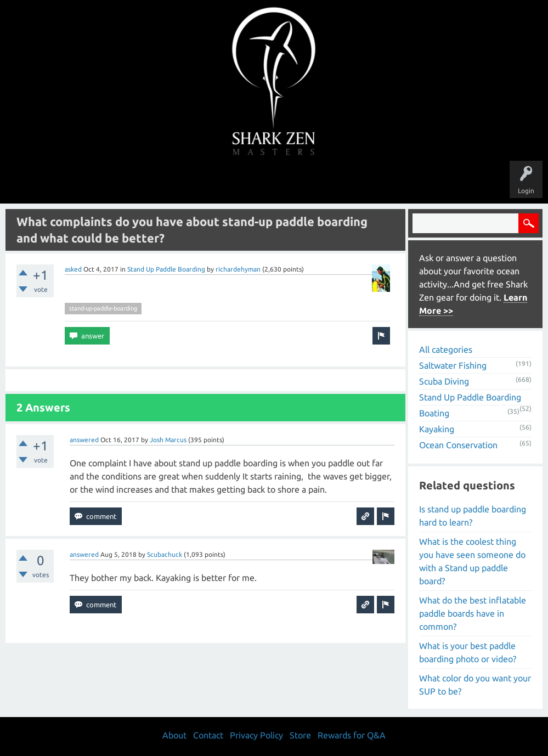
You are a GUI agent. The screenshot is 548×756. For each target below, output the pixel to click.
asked (73, 269)
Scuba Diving (444, 381)
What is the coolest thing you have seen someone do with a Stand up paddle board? (472, 561)
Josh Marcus (168, 440)
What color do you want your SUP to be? (475, 685)
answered (84, 440)
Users (274, 182)
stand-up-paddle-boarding (103, 308)
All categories (446, 349)
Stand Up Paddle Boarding (166, 269)
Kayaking (437, 429)
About (366, 182)
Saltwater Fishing (453, 365)
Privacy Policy (256, 735)
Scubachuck (165, 554)
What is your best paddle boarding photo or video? (468, 652)
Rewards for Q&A (352, 735)
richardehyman (238, 269)
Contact (208, 735)
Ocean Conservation (458, 445)
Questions (152, 182)
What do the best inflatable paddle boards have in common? (473, 613)
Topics (240, 182)
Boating (434, 413)
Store (400, 182)
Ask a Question (320, 182)
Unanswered (198, 182)
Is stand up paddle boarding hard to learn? (473, 516)
